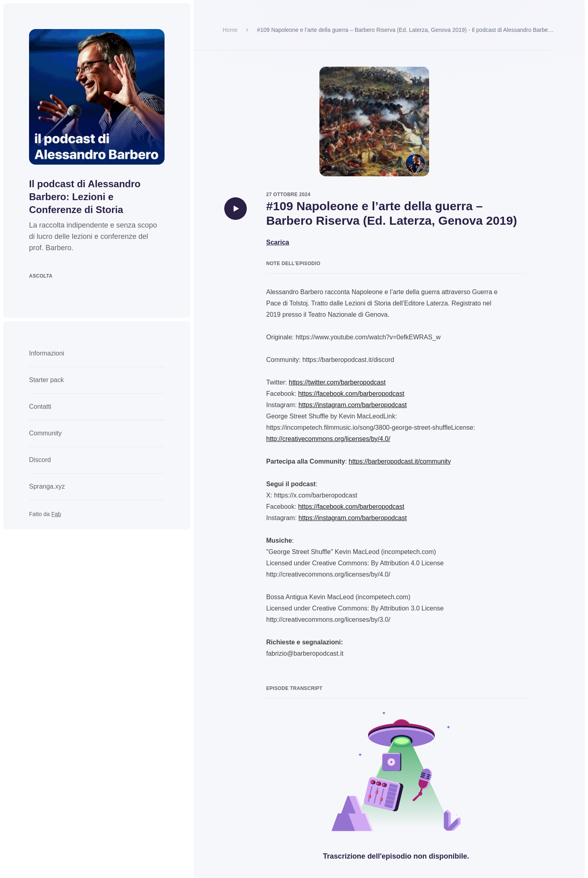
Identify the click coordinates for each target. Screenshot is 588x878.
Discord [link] (40, 460)
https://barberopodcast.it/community (400, 461)
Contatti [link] (40, 407)
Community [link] (45, 433)
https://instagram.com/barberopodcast (353, 405)
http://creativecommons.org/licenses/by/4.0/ (328, 439)
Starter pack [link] (46, 380)
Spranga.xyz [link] (47, 486)
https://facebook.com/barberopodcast (351, 394)
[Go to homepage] (97, 97)
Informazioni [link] (47, 353)
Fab (56, 514)
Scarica (278, 242)
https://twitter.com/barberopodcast (337, 382)
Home (230, 30)
